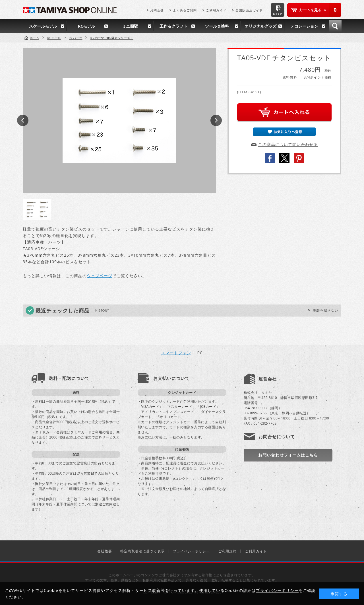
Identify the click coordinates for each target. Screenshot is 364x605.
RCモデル (86, 26)
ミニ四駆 (130, 26)
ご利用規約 (227, 551)
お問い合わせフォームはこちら (288, 455)
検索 (335, 26)
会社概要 (105, 551)
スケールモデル (43, 26)
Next (216, 120)
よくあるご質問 (185, 10)
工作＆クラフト (173, 26)
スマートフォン (176, 353)
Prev (23, 120)
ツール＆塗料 (217, 26)
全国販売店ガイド (249, 10)
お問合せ (157, 10)
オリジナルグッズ (260, 26)
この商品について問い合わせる (288, 144)
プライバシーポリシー (191, 551)
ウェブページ (100, 276)
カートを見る (314, 10)
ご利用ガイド (216, 10)
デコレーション (304, 26)
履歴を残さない (325, 310)
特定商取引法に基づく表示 (142, 551)
